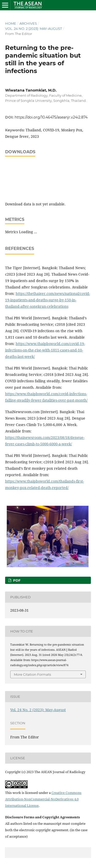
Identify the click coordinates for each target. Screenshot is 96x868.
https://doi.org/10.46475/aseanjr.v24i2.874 (51, 117)
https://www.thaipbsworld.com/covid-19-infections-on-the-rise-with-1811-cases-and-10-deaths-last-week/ (45, 350)
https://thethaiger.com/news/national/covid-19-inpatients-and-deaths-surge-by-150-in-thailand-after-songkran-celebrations (48, 300)
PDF (16, 580)
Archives (28, 23)
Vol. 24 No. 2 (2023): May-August (34, 29)
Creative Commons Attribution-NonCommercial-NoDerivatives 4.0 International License (43, 799)
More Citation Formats (32, 674)
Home (11, 23)
